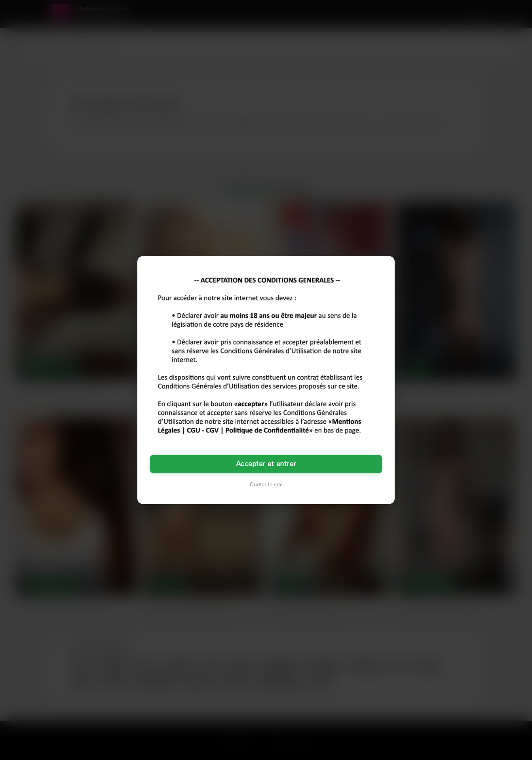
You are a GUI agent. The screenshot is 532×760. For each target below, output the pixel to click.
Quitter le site (266, 485)
